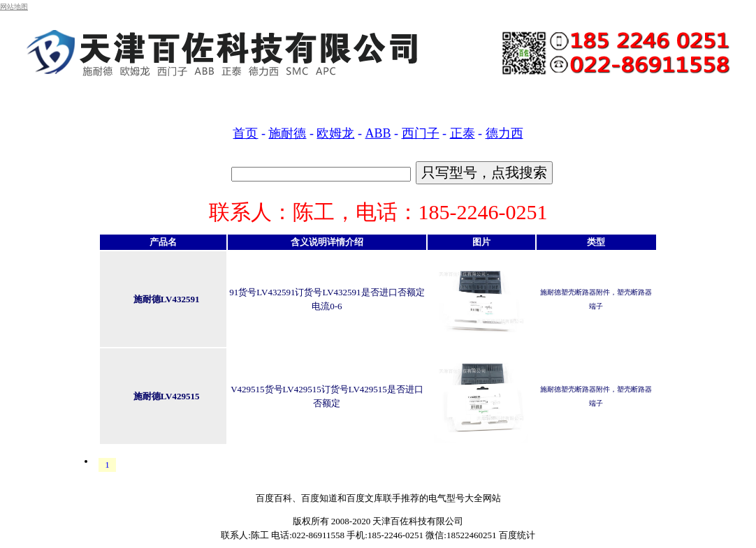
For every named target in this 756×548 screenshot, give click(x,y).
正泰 (463, 133)
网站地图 (14, 7)
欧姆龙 (335, 133)
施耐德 (287, 133)
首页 (245, 133)
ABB (378, 133)
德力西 (504, 133)
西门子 (421, 133)
